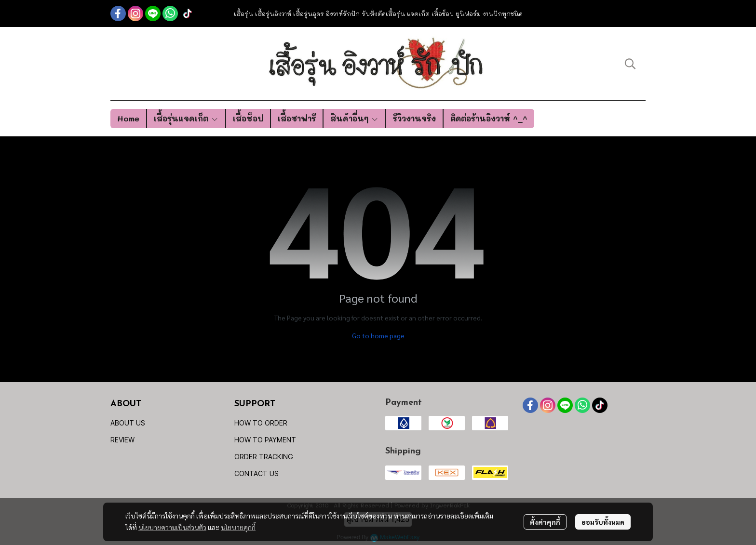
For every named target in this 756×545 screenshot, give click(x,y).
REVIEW (122, 440)
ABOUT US (128, 423)
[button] (630, 64)
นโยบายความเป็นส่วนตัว (172, 527)
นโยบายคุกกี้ (238, 527)
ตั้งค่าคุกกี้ (545, 522)
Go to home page (378, 335)
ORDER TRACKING (264, 457)
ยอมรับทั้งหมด (603, 522)
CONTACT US (256, 473)
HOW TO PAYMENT (265, 440)
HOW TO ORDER (261, 423)
